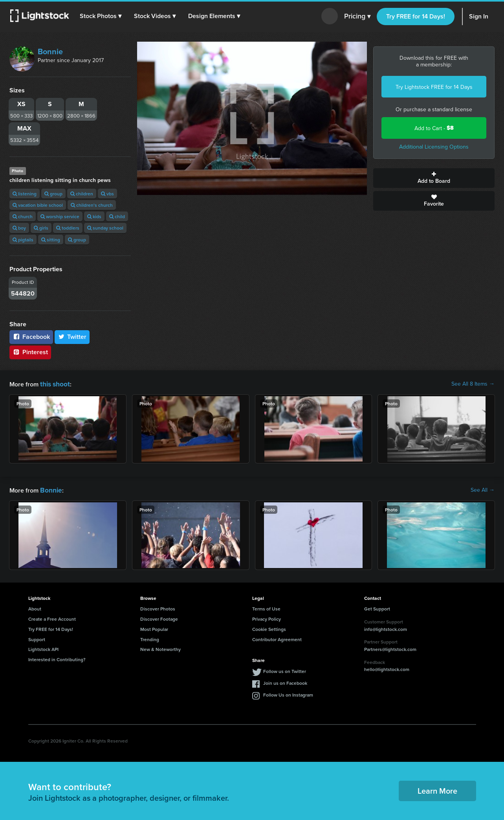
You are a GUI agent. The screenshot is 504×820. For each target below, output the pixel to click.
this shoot (54, 383)
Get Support (377, 607)
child (117, 216)
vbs (107, 194)
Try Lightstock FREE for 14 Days (434, 87)
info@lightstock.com (386, 628)
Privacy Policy (267, 617)
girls (41, 228)
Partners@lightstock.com (390, 648)
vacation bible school (38, 205)
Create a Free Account (52, 617)
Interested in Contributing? (57, 658)
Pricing (357, 17)
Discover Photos (158, 607)
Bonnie (50, 51)
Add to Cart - (434, 128)
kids (94, 216)
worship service (60, 216)
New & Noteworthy (160, 648)
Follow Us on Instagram (288, 693)
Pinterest (30, 352)
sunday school (105, 228)
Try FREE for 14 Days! (416, 16)
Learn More (437, 789)
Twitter (72, 337)
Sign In (479, 16)
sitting (51, 240)
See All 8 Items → (473, 384)
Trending (150, 638)
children (82, 194)
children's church (92, 205)
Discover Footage (159, 617)
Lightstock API (43, 648)
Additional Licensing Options (434, 147)
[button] (102, 16)
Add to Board (434, 178)
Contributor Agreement (277, 638)
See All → (483, 489)
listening (25, 194)
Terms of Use (266, 607)
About (35, 607)
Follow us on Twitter (285, 670)
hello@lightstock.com (387, 668)
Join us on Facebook (285, 681)
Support (37, 638)
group (53, 194)
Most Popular (154, 628)
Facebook (31, 337)
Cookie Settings (269, 628)
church (23, 216)
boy (19, 228)
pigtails (23, 240)
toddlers (68, 228)
